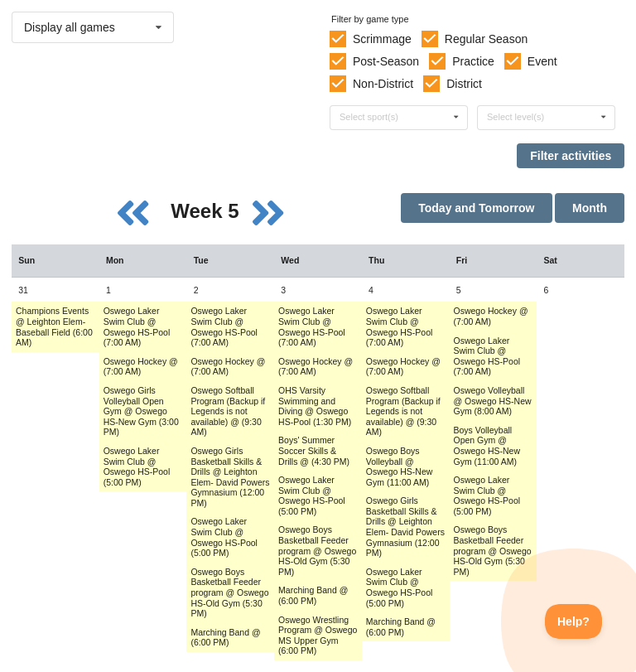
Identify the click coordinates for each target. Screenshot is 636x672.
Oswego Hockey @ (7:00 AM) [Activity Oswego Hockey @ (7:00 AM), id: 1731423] (403, 367)
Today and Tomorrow (476, 208)
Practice (473, 61)
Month (590, 208)
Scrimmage (382, 39)
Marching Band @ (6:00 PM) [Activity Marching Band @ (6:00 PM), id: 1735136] (313, 595)
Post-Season (386, 61)
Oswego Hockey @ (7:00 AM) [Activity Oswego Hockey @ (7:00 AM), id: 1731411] (228, 367)
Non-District (383, 84)
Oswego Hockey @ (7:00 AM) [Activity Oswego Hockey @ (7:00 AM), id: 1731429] (491, 316)
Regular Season (486, 39)
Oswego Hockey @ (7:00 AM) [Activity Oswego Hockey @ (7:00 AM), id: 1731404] (141, 367)
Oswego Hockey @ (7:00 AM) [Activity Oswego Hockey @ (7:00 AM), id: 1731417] (316, 367)
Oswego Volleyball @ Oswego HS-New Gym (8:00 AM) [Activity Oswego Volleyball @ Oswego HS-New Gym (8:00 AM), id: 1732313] (493, 401)
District (464, 84)
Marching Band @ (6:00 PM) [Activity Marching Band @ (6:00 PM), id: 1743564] (401, 627)
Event (542, 61)
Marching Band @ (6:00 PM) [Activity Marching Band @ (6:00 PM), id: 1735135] (225, 638)
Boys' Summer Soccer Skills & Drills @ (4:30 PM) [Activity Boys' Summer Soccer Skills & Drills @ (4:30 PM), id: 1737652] (314, 450)
